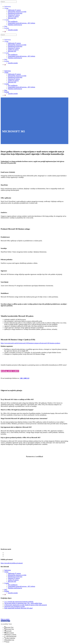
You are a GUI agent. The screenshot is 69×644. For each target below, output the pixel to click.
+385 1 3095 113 (24, 378)
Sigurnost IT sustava (14, 578)
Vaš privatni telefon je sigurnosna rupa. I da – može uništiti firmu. (23, 603)
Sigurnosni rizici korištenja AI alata (15, 606)
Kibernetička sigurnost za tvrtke (17, 575)
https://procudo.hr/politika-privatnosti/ (12, 563)
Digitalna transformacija (15, 588)
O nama (7, 583)
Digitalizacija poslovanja (15, 577)
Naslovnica (8, 570)
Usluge (6, 572)
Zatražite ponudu (13, 593)
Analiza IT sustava (13, 580)
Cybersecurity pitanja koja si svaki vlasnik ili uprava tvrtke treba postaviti (26, 605)
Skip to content (5, 619)
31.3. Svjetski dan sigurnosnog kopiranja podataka (19, 602)
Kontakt (7, 591)
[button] (5, 621)
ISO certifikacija (13, 585)
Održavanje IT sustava (14, 573)
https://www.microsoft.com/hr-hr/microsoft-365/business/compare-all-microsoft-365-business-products (30, 343)
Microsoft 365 (12, 581)
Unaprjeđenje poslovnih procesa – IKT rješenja (21, 586)
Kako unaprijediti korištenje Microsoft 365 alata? (19, 608)
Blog (6, 590)
